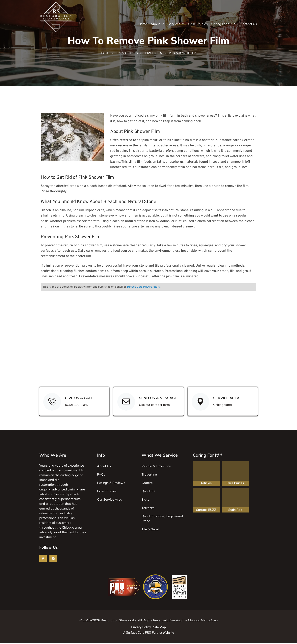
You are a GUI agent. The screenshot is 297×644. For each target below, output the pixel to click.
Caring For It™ (224, 24)
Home (143, 24)
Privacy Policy (141, 628)
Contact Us (249, 24)
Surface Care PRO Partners (143, 287)
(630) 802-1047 (77, 405)
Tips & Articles (126, 54)
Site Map (160, 628)
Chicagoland (223, 405)
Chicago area (72, 528)
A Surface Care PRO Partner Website (149, 633)
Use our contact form (155, 405)
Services (176, 24)
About (157, 24)
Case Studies (198, 24)
